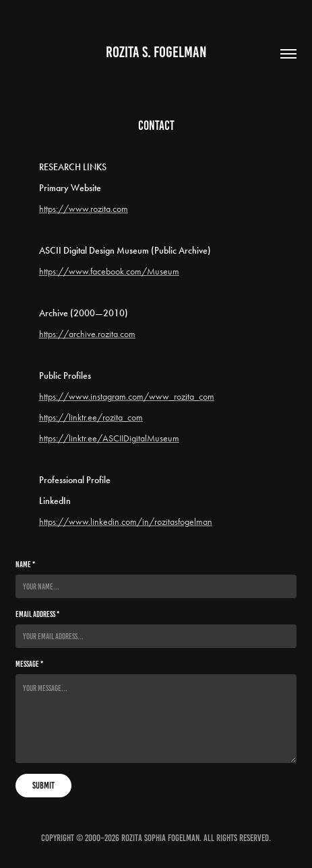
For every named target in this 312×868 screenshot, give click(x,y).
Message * (29, 664)
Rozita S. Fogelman (156, 52)
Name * (25, 564)
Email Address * (37, 614)
